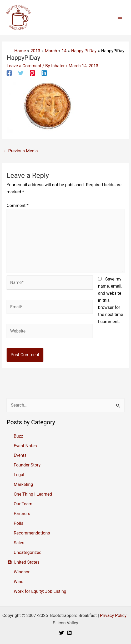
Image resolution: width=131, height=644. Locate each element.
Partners (22, 514)
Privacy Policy (113, 616)
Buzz (18, 436)
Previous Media (20, 151)
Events (20, 455)
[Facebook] (9, 73)
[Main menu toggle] (120, 17)
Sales (19, 543)
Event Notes (25, 446)
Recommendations (32, 533)
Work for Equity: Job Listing (40, 591)
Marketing (23, 484)
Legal (19, 475)
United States (27, 562)
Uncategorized (27, 552)
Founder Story (27, 465)
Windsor (22, 572)
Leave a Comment (24, 66)
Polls (18, 523)
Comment (17, 206)
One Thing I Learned (33, 494)
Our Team (23, 504)
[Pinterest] (32, 73)
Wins (18, 582)
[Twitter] (21, 73)
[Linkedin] (44, 73)
